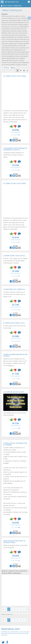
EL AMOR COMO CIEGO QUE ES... (15, 256)
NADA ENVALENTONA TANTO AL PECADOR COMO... (14, 542)
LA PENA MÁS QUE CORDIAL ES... (15, 289)
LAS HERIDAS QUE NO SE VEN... (14, 392)
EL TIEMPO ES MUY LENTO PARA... (15, 76)
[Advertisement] (15, 93)
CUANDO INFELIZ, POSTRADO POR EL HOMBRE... (15, 444)
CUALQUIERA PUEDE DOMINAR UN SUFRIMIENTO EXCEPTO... (15, 149)
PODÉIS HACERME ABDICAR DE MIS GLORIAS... (15, 355)
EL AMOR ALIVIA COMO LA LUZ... (14, 323)
